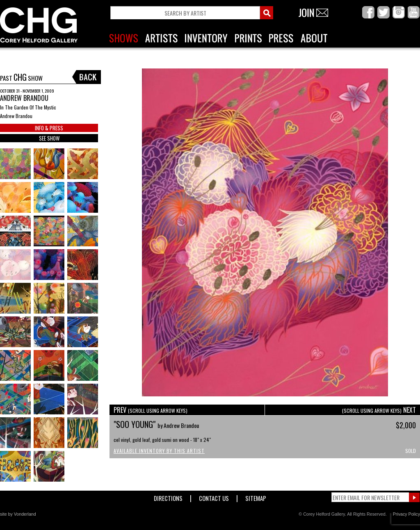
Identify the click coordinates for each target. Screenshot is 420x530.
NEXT (379, 410)
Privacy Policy (406, 514)
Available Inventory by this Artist (159, 451)
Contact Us (214, 497)
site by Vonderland (18, 514)
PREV (151, 410)
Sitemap (256, 497)
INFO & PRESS (49, 128)
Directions (168, 497)
